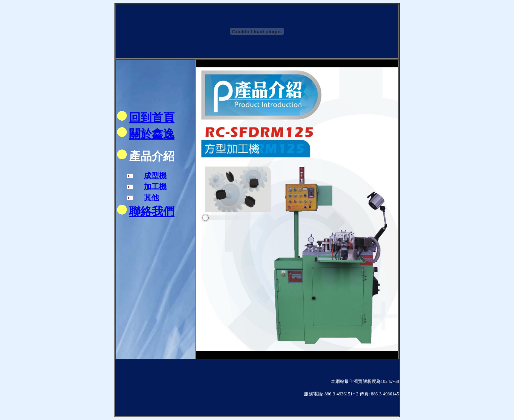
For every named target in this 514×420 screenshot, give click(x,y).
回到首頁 (152, 117)
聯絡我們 (152, 211)
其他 (151, 198)
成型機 (155, 176)
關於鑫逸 (152, 134)
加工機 (155, 187)
